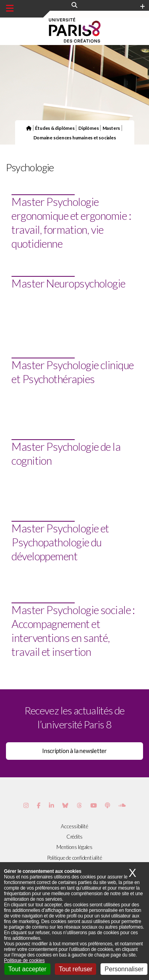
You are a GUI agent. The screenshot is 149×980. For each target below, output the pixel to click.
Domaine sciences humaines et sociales (75, 137)
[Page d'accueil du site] (29, 128)
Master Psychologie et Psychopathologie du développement (60, 542)
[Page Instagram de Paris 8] (26, 805)
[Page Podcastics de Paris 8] (107, 805)
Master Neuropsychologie (68, 283)
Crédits (74, 837)
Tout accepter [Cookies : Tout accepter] (27, 969)
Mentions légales (74, 847)
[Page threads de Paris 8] (79, 805)
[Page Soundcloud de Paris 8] (122, 805)
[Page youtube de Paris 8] (93, 805)
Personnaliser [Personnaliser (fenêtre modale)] (124, 969)
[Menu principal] (10, 8)
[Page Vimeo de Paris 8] (51, 805)
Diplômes (88, 128)
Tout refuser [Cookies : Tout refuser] (75, 969)
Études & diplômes (55, 128)
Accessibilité (74, 826)
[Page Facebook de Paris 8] (39, 805)
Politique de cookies (24, 960)
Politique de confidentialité (75, 858)
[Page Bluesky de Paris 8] (65, 805)
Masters (111, 128)
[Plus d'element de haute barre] (142, 7)
